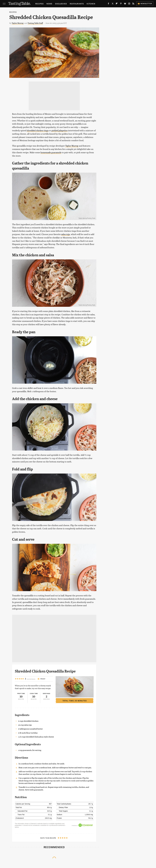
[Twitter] (113, 4)
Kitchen (91, 4)
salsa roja (65, 234)
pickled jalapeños (60, 130)
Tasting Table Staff (35, 23)
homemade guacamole (51, 152)
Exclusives (61, 4)
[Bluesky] (125, 4)
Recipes (39, 4)
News (49, 4)
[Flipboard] (117, 4)
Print (42, 679)
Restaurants (77, 4)
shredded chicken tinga (38, 130)
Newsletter (145, 4)
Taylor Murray (18, 23)
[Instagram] (129, 4)
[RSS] (133, 4)
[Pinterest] (121, 4)
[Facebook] (108, 4)
